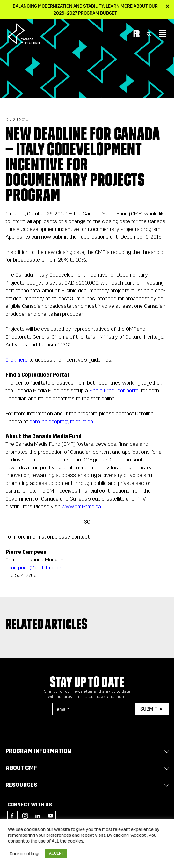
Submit (149, 709)
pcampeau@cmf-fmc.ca (33, 568)
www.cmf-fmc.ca (81, 506)
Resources (21, 785)
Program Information (38, 751)
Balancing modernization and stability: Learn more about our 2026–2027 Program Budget (85, 10)
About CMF (21, 768)
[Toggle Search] (149, 33)
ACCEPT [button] (56, 853)
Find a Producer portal (114, 391)
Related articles (47, 624)
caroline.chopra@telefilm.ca (61, 421)
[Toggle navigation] (163, 33)
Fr (136, 33)
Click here (17, 360)
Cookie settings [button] (25, 854)
